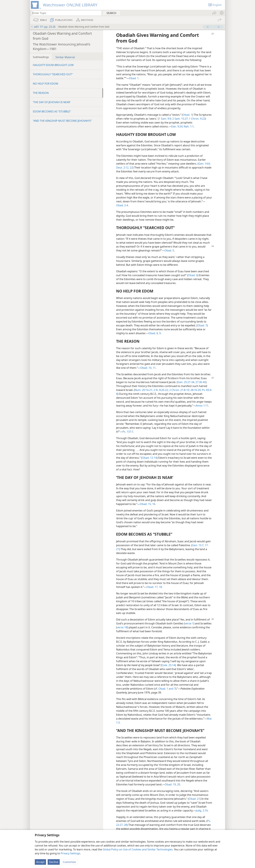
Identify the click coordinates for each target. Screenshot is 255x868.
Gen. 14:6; (204, 164)
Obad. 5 (169, 250)
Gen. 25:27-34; (186, 382)
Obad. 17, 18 (154, 587)
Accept (40, 862)
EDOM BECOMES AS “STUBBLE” (52, 111)
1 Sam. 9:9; (165, 119)
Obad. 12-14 (149, 458)
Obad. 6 (193, 275)
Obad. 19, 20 (172, 784)
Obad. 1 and (166, 689)
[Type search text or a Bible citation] (65, 13)
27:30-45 (200, 382)
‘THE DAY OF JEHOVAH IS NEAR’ (52, 102)
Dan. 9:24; (177, 126)
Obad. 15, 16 (148, 504)
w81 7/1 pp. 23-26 (43, 27)
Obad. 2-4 (122, 205)
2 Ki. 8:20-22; (161, 390)
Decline (54, 862)
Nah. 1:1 (188, 126)
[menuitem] (221, 13)
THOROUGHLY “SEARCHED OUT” (53, 74)
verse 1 (189, 623)
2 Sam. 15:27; (180, 119)
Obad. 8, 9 (154, 333)
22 (131, 168)
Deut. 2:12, (123, 168)
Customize (69, 862)
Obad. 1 (134, 78)
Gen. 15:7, (198, 545)
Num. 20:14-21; (144, 390)
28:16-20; (196, 390)
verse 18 (122, 627)
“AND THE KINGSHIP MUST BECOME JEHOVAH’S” (62, 121)
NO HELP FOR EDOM (46, 84)
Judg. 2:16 (202, 810)
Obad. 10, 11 (148, 368)
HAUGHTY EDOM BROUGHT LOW (53, 65)
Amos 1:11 (202, 406)
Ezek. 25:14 (168, 665)
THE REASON (41, 93)
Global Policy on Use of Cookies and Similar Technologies (138, 849)
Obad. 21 (194, 799)
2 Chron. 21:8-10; (179, 390)
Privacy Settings (70, 853)
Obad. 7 (202, 325)
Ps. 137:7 (128, 432)
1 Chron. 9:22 (197, 119)
